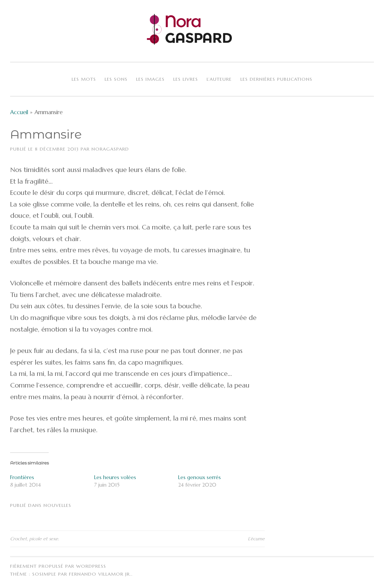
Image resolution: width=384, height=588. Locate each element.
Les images (150, 79)
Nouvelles (57, 505)
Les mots (84, 79)
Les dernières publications (276, 79)
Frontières (22, 477)
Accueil (19, 112)
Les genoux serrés (199, 477)
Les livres (186, 79)
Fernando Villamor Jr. (100, 574)
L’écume (256, 539)
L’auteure (219, 79)
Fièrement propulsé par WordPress (58, 566)
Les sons (116, 79)
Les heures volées (115, 477)
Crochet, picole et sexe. (34, 539)
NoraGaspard (110, 149)
